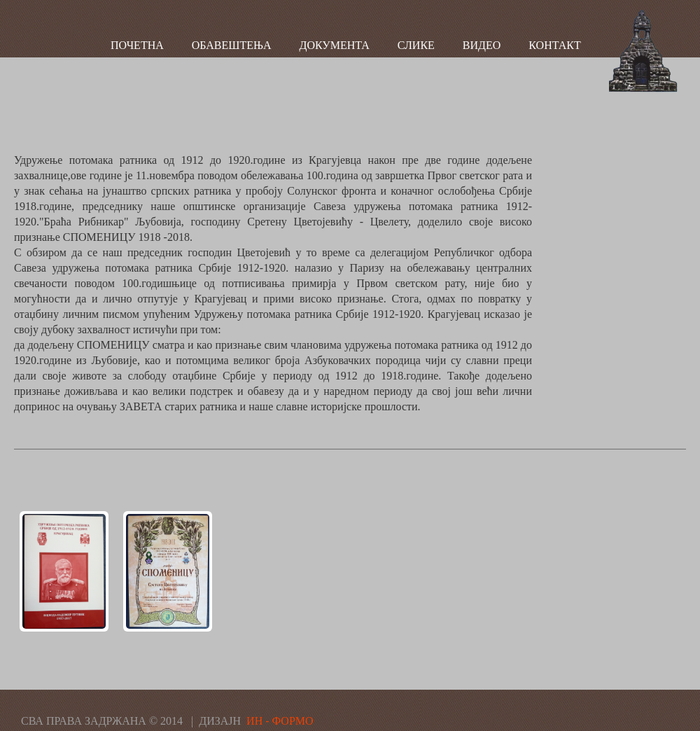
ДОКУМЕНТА (335, 45)
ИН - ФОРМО (280, 721)
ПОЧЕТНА (137, 45)
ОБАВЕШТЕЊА (232, 45)
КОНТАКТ (554, 45)
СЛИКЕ (416, 45)
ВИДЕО (482, 45)
